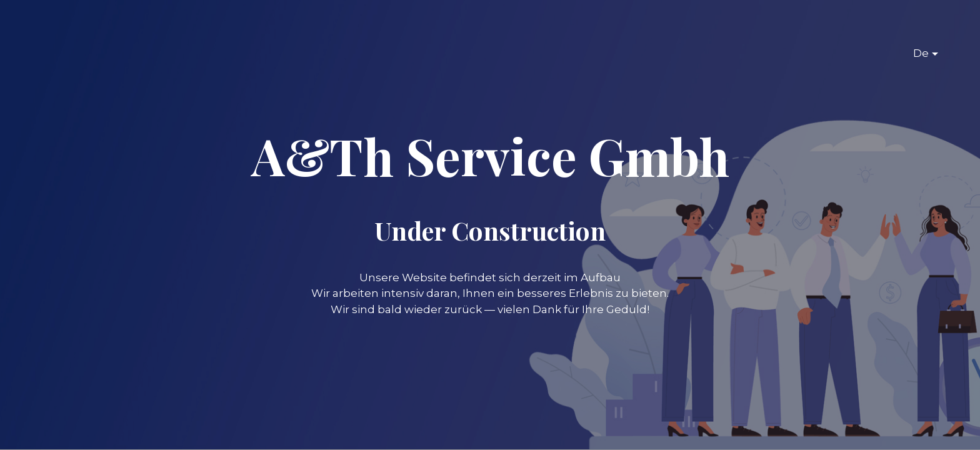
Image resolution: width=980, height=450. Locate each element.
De (921, 53)
